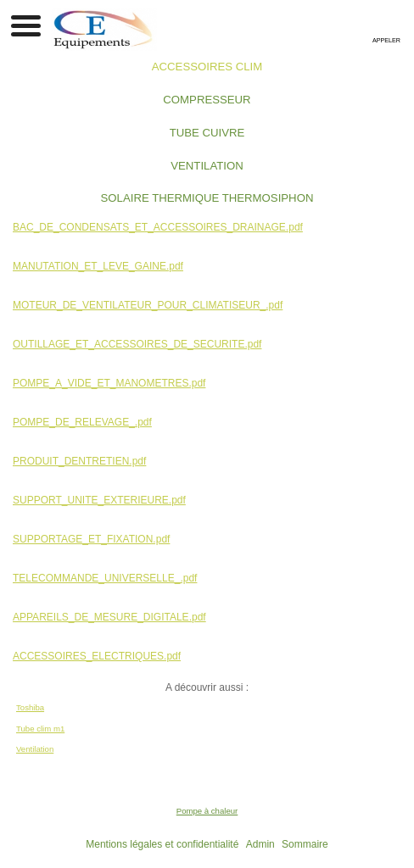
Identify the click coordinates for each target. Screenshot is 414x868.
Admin (260, 844)
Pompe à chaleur (207, 811)
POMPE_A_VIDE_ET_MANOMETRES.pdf (109, 383)
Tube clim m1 (40, 729)
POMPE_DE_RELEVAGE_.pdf (82, 422)
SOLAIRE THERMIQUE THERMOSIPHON (207, 198)
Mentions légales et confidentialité (162, 844)
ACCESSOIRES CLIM (207, 67)
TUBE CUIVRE (207, 133)
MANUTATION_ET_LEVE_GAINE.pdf (98, 266)
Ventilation (35, 749)
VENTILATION (207, 166)
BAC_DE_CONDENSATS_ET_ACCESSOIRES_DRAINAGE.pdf (158, 227)
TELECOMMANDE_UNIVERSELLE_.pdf (105, 578)
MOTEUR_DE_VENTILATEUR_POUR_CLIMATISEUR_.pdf (148, 305)
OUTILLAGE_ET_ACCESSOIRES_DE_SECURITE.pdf (137, 344)
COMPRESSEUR (207, 100)
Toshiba (30, 707)
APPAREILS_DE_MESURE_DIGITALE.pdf (109, 617)
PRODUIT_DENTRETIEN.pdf (79, 461)
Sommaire (305, 844)
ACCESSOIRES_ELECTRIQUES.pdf (97, 656)
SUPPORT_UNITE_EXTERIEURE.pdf (99, 500)
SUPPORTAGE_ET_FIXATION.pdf (91, 539)
